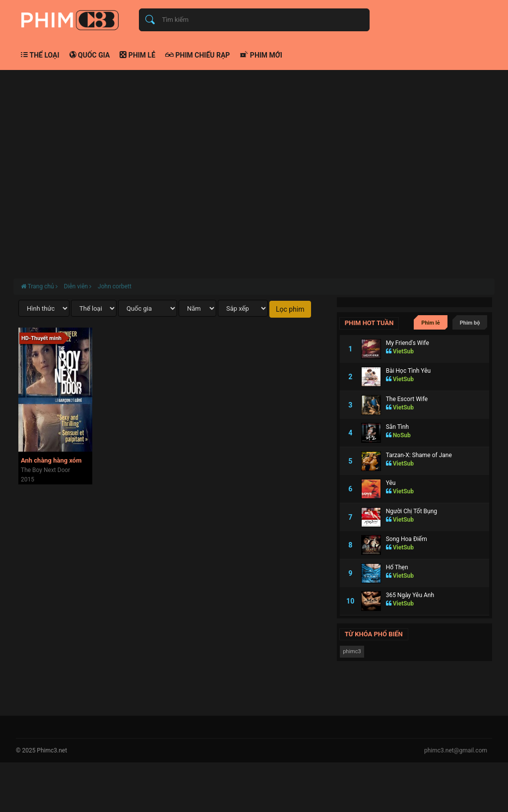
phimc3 (352, 651)
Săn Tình (397, 427)
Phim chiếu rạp (197, 55)
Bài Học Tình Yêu (408, 371)
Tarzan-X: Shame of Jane (419, 455)
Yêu (391, 483)
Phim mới (261, 55)
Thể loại (40, 55)
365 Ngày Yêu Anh (410, 595)
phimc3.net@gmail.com (456, 750)
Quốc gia (90, 55)
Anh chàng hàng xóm (51, 460)
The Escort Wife (407, 399)
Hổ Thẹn (397, 567)
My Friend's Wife (408, 343)
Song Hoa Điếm (407, 539)
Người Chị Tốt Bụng (412, 511)
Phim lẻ (137, 55)
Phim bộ (470, 323)
